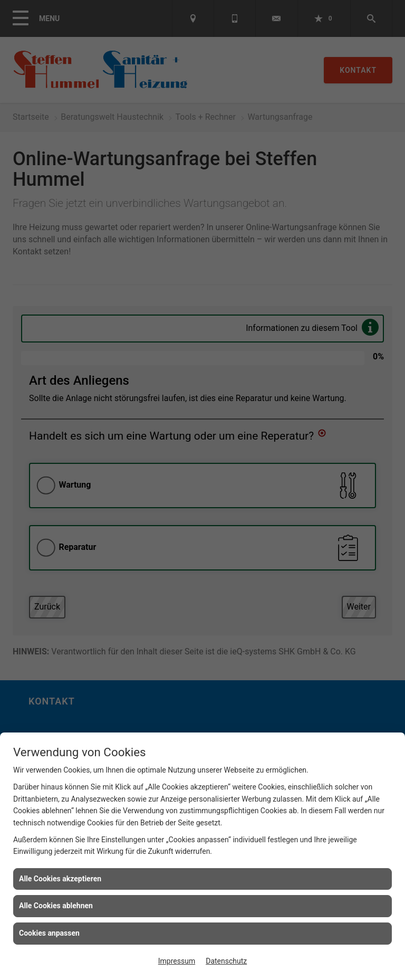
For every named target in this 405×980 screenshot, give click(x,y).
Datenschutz (226, 961)
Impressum (177, 961)
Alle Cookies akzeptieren (60, 879)
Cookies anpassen (49, 933)
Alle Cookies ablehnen (56, 906)
